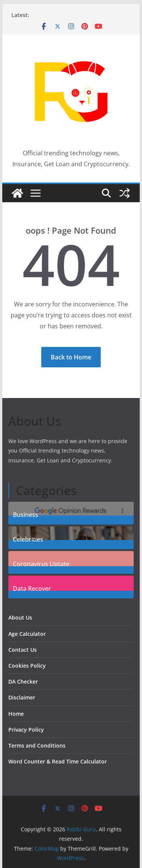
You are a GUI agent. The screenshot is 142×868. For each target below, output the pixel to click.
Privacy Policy (26, 730)
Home (16, 714)
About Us (20, 617)
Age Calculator (27, 634)
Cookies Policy (27, 666)
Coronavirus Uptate (41, 563)
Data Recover (32, 588)
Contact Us (23, 650)
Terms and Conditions (37, 745)
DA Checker (23, 681)
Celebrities (28, 538)
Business (26, 514)
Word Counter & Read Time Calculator (58, 761)
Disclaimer (22, 697)
